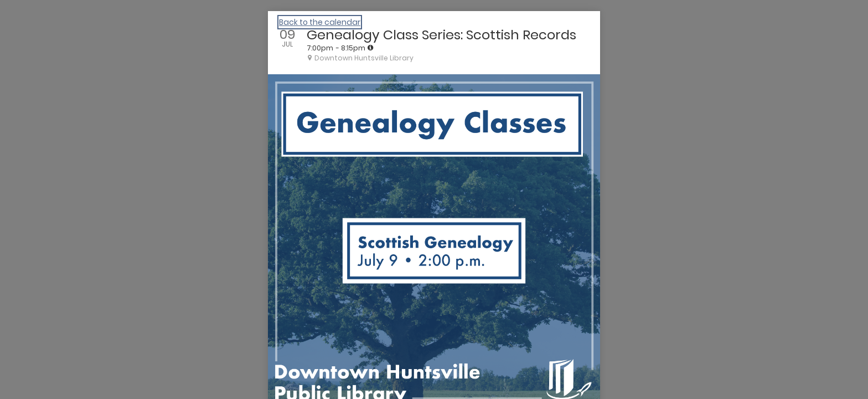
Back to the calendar (320, 22)
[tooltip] (370, 48)
